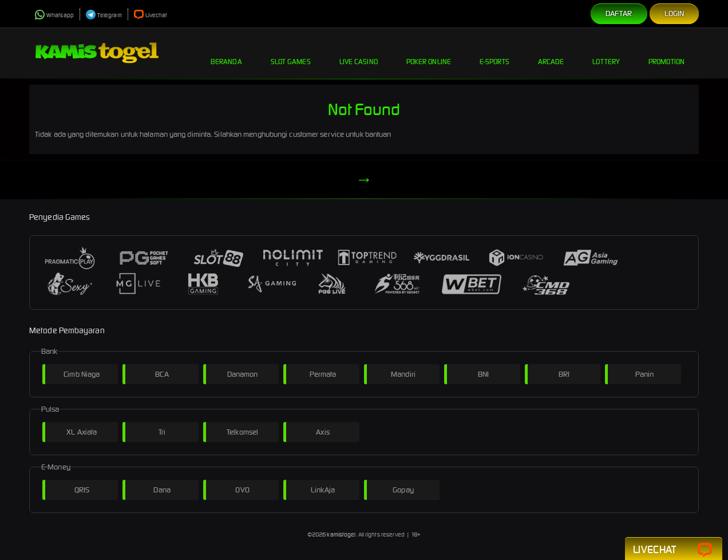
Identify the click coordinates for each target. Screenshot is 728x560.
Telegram (104, 15)
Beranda (226, 53)
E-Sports (494, 53)
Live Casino (359, 53)
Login (674, 13)
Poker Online (429, 53)
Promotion (666, 53)
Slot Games (291, 53)
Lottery (606, 53)
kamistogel (341, 535)
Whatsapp (54, 15)
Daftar (619, 13)
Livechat (151, 15)
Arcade (551, 53)
